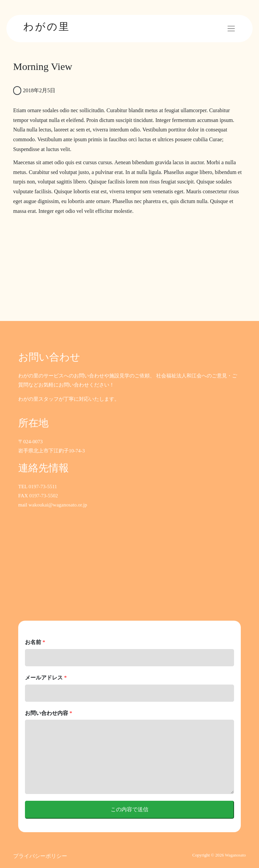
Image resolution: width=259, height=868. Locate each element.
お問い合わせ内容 (49, 713)
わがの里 (47, 27)
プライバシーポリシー (40, 856)
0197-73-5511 (43, 487)
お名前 (35, 642)
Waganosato (235, 855)
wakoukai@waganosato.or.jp (58, 505)
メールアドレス (46, 678)
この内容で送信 (129, 809)
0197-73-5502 (44, 496)
